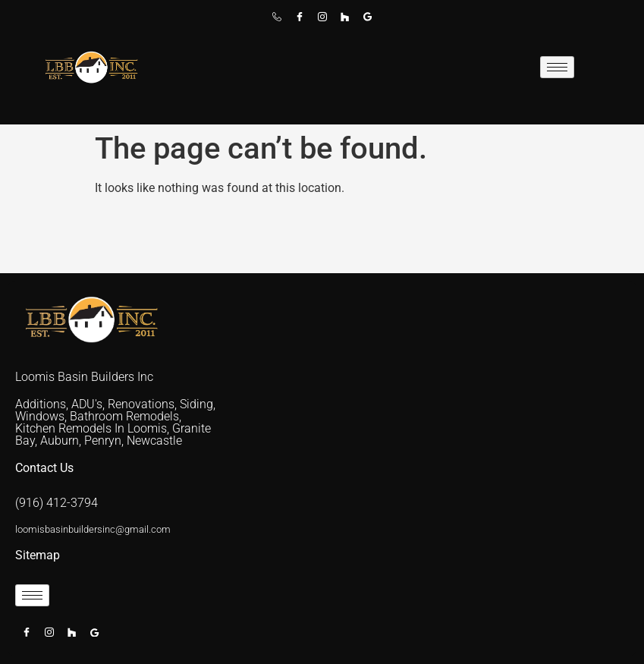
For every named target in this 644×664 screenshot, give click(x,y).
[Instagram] (322, 22)
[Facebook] (300, 22)
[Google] (368, 22)
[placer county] (432, 455)
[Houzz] (345, 22)
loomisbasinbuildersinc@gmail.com (93, 529)
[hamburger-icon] (557, 67)
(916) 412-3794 (57, 503)
